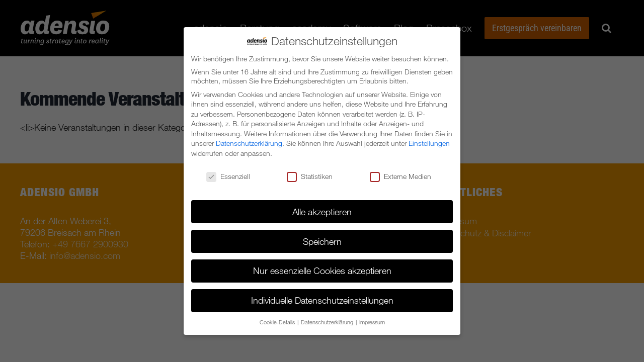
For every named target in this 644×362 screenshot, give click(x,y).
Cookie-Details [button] (278, 322)
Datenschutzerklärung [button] (328, 322)
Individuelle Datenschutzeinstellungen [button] (322, 300)
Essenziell (228, 176)
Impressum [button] (372, 322)
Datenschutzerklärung (249, 143)
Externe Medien (400, 176)
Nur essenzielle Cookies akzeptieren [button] (322, 270)
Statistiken (310, 176)
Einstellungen (429, 143)
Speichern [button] (322, 241)
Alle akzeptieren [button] (322, 212)
